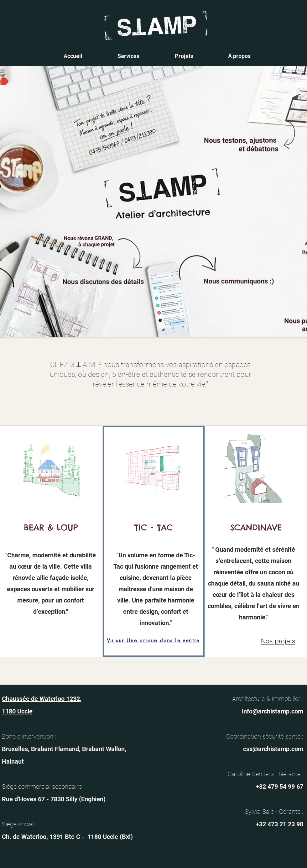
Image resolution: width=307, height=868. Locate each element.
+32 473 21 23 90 (279, 824)
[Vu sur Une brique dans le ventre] (153, 641)
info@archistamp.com (273, 711)
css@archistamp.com (273, 749)
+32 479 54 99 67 (279, 786)
